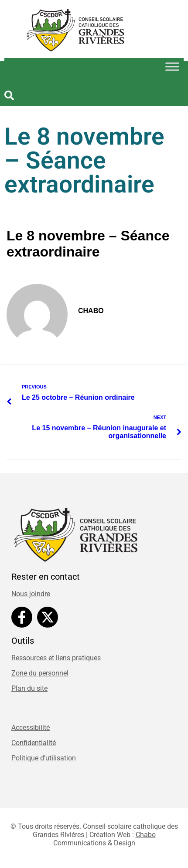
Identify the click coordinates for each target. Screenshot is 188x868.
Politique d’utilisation (44, 758)
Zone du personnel (40, 673)
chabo (91, 311)
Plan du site (29, 688)
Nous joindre (31, 594)
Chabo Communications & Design (104, 839)
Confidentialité (34, 743)
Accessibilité (31, 728)
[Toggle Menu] (172, 66)
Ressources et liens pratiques (56, 658)
